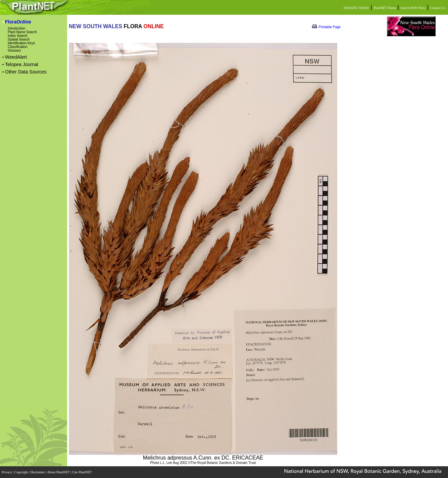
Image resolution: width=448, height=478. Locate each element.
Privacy (7, 472)
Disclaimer (38, 472)
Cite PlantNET (82, 472)
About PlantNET (59, 472)
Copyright (22, 472)
